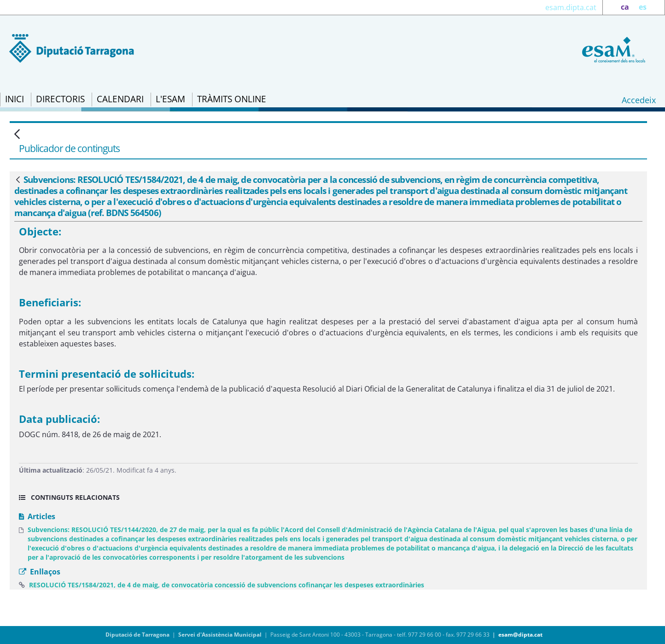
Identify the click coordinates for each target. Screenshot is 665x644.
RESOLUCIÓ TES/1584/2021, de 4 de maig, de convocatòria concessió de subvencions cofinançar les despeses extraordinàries (227, 585)
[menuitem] (15, 100)
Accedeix (639, 100)
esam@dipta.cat (520, 635)
